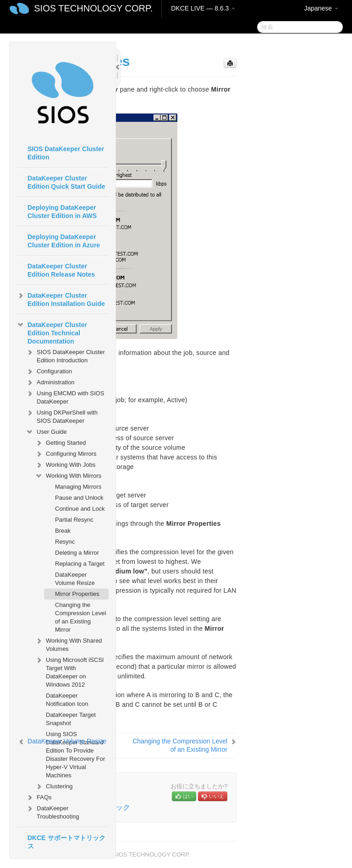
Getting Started (60, 443)
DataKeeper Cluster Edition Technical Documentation (52, 332)
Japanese (321, 8)
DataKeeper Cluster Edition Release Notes (61, 270)
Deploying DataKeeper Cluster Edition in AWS (62, 212)
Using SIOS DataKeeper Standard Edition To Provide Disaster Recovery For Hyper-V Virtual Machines (75, 755)
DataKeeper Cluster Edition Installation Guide (61, 299)
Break (63, 531)
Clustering (54, 786)
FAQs (39, 797)
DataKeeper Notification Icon (67, 700)
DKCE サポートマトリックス (66, 842)
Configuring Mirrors (66, 454)
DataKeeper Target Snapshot (71, 719)
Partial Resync (74, 520)
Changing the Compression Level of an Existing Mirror (80, 617)
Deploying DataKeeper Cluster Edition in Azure (64, 241)
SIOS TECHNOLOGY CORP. (93, 8)
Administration (50, 382)
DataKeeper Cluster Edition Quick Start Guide (66, 182)
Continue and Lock (80, 509)
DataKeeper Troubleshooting (52, 811)
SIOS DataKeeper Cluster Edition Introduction (65, 355)
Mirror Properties (77, 594)
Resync (65, 542)
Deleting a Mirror (77, 553)
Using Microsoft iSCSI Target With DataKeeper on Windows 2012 (69, 671)
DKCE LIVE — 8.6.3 (203, 8)
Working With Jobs (65, 465)
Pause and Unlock (79, 498)
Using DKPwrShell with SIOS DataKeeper (62, 416)
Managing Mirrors (78, 487)
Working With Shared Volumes (69, 644)
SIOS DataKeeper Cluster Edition (66, 153)
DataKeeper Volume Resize (75, 579)
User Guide (46, 432)
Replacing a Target (80, 564)
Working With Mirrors (68, 476)
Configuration (49, 371)
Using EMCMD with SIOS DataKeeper (65, 396)
